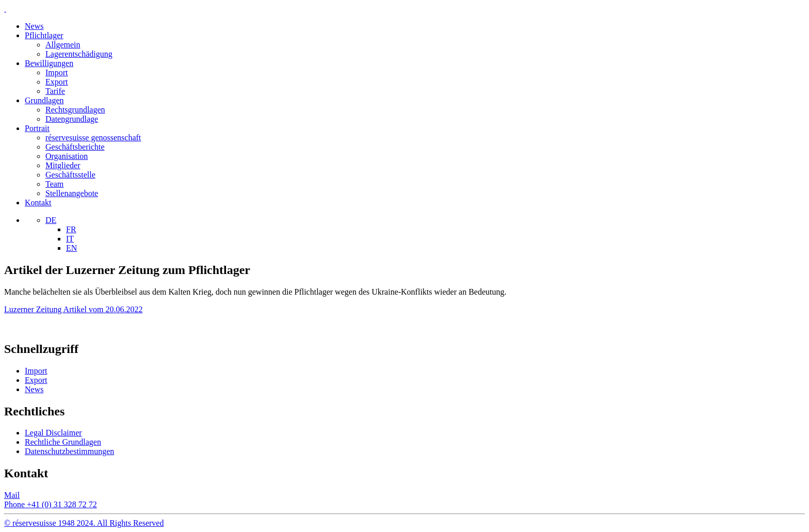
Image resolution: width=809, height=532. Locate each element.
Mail (12, 495)
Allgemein (63, 45)
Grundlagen (44, 100)
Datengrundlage (72, 119)
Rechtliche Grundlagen (63, 442)
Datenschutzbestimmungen (69, 451)
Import (57, 72)
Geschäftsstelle (70, 175)
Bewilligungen (49, 63)
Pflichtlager (44, 35)
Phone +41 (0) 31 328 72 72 (51, 504)
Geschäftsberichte (75, 147)
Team (54, 184)
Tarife (55, 91)
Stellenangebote (72, 193)
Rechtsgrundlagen (75, 110)
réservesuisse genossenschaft (93, 138)
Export (57, 82)
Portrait (37, 128)
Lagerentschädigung (79, 54)
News (34, 26)
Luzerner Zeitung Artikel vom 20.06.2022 (73, 309)
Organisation (67, 156)
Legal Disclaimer (53, 433)
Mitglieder (63, 165)
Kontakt (38, 203)
